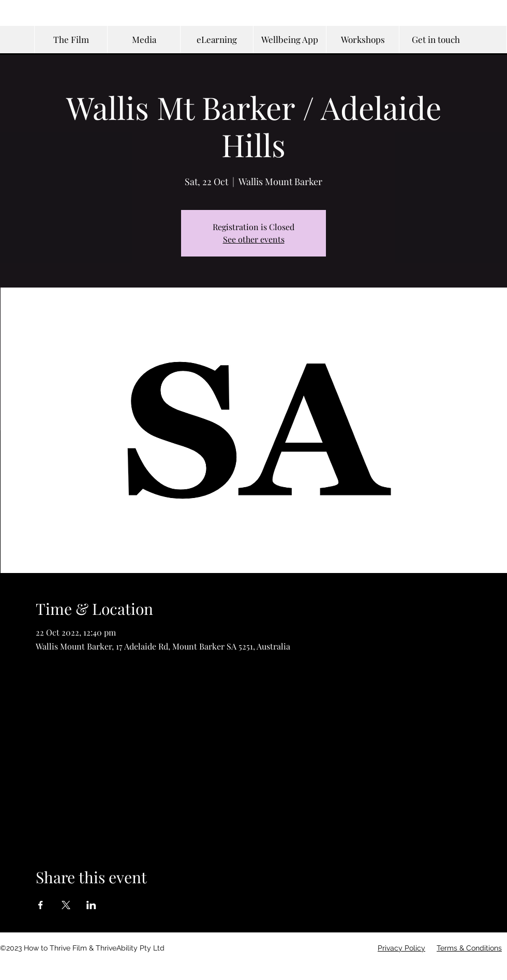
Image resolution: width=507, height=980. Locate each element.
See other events (254, 239)
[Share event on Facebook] (41, 905)
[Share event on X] (66, 905)
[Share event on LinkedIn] (91, 905)
